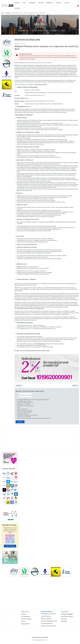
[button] (18, 3)
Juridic (18, 407)
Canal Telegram (10, 546)
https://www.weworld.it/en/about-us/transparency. (30, 309)
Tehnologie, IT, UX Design (23, 404)
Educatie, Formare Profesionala (25, 403)
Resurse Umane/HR (22, 409)
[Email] (24, 397)
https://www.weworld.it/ (41, 85)
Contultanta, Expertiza (23, 414)
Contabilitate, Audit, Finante (24, 401)
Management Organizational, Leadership (27, 415)
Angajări (17, 44)
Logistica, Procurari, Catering (24, 410)
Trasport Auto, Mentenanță (24, 417)
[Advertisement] (40, 438)
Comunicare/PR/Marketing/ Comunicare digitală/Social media (33, 400)
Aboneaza (20, 422)
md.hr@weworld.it (40, 344)
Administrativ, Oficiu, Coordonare (25, 406)
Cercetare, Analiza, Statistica (24, 412)
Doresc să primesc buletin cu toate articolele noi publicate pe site (34, 418)
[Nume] (24, 394)
